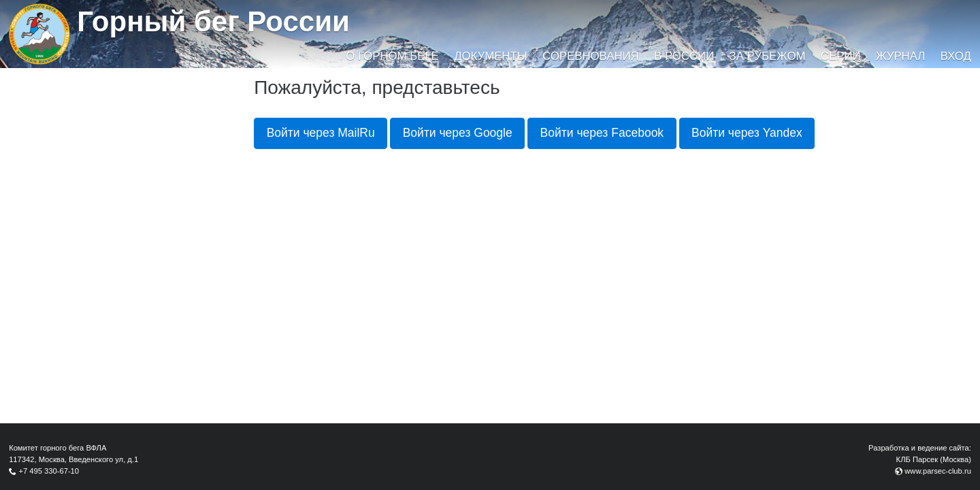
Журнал (900, 56)
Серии (841, 56)
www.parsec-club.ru (938, 471)
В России (684, 56)
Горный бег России (213, 21)
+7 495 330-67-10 (49, 471)
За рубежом (768, 56)
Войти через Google (458, 133)
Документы (490, 56)
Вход (956, 56)
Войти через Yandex (747, 133)
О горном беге (392, 56)
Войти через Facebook (602, 133)
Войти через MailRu (321, 133)
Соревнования (591, 56)
